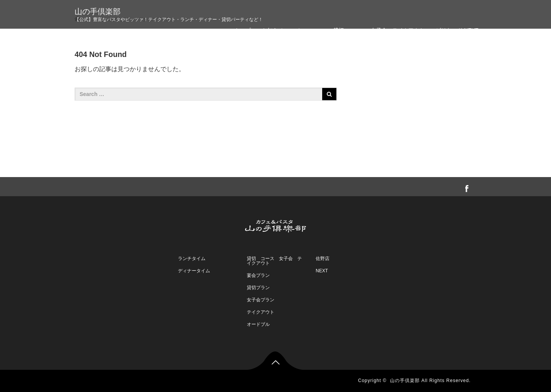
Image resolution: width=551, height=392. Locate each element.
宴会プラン (258, 275)
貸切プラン (258, 288)
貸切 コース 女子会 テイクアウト (274, 261)
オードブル (258, 324)
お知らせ (273, 30)
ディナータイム (194, 271)
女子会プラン (261, 300)
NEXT (322, 271)
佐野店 (323, 259)
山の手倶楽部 (98, 11)
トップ (243, 30)
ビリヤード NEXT (457, 30)
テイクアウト (261, 312)
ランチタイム (192, 259)
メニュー (306, 30)
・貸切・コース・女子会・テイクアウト (376, 30)
